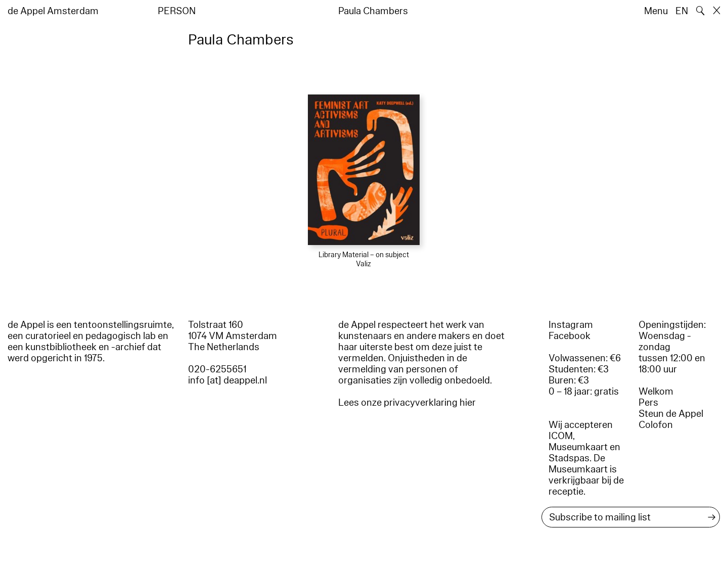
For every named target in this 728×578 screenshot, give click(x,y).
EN (682, 11)
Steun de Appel (671, 414)
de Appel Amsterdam (53, 11)
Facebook (570, 336)
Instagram (571, 325)
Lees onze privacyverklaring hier (407, 403)
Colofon (656, 425)
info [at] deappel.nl (227, 380)
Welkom (656, 392)
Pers (648, 403)
